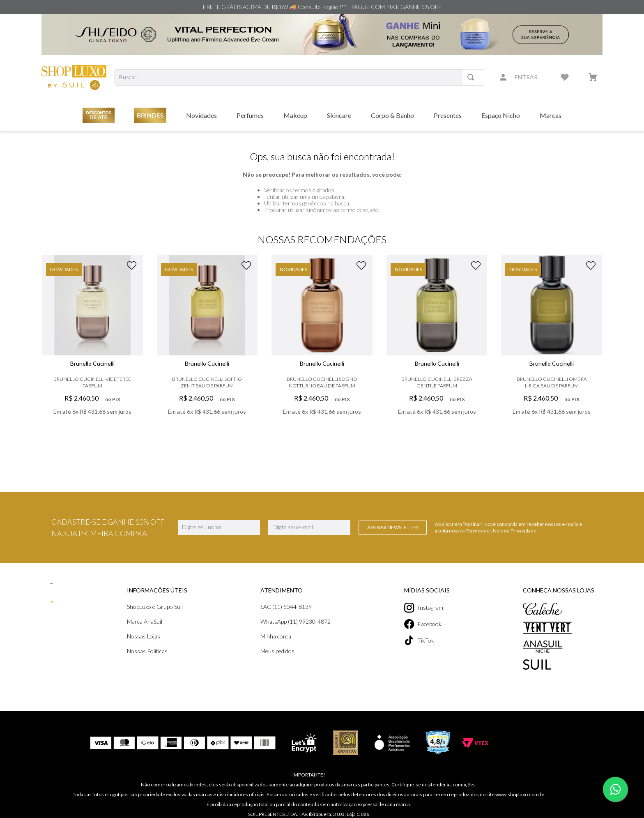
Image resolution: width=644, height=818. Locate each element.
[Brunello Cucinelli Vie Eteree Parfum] (92, 348)
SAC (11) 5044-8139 (286, 607)
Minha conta (276, 636)
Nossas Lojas (144, 636)
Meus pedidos (277, 651)
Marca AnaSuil (145, 621)
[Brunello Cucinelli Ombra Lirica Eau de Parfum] (552, 348)
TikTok (419, 640)
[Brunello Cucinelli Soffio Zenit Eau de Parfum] (207, 348)
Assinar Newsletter (393, 527)
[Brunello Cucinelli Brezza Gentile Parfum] (437, 348)
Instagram (424, 608)
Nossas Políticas (147, 651)
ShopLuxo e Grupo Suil (155, 607)
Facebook (423, 624)
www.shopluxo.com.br (520, 789)
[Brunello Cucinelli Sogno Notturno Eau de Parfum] (322, 348)
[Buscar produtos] (472, 77)
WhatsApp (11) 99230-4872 (296, 621)
